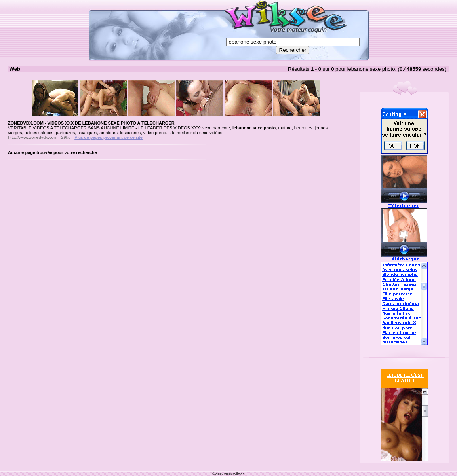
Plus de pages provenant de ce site (109, 137)
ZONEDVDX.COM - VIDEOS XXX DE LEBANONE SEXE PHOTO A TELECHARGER (91, 123)
